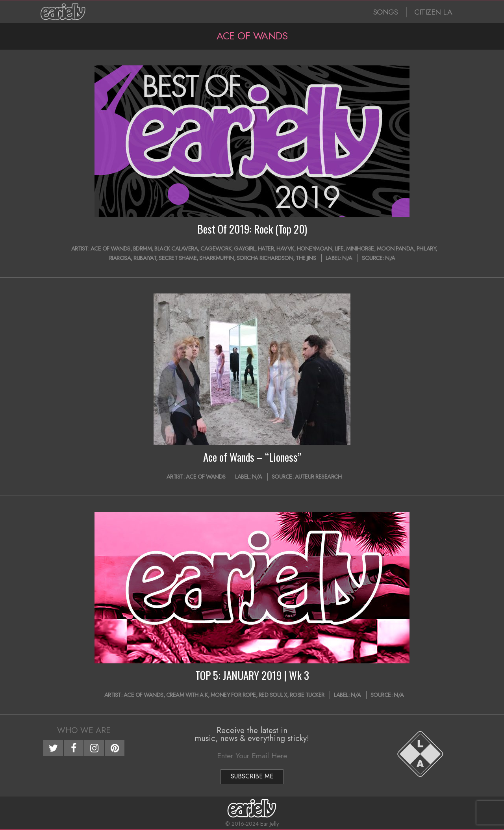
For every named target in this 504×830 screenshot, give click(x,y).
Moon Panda (395, 249)
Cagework (216, 249)
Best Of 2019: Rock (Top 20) (252, 229)
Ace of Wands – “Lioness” (252, 457)
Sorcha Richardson (265, 258)
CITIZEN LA (433, 12)
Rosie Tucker (307, 695)
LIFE (339, 249)
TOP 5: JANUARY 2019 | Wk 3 (252, 675)
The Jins (306, 258)
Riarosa (120, 258)
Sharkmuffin (217, 258)
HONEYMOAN (315, 249)
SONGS (386, 12)
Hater (266, 249)
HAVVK (285, 249)
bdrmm (143, 249)
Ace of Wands (110, 249)
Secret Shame (178, 258)
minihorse (360, 249)
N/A (347, 258)
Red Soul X (273, 695)
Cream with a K (187, 695)
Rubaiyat (145, 258)
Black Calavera (176, 249)
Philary (426, 249)
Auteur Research (318, 477)
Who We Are (84, 730)
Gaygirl (245, 249)
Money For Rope (233, 695)
